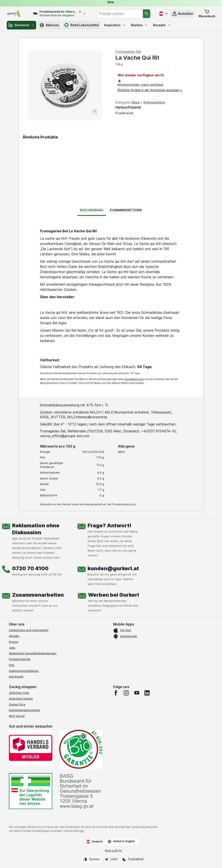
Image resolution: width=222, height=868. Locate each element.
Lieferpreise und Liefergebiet (29, 630)
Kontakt (14, 636)
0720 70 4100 (30, 568)
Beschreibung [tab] (92, 210)
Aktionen (49, 25)
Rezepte (162, 25)
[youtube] (137, 693)
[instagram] (126, 693)
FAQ (12, 665)
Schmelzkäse (154, 102)
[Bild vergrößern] (96, 113)
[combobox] (120, 14)
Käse (136, 102)
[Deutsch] (163, 14)
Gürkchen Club (19, 693)
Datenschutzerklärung (24, 671)
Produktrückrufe (20, 659)
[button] (183, 14)
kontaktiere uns (134, 379)
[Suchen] (147, 14)
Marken (139, 25)
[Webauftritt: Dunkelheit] (133, 859)
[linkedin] (147, 693)
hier (82, 831)
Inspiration (115, 25)
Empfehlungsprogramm (24, 710)
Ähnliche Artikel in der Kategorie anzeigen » (150, 90)
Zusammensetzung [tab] (126, 210)
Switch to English (121, 841)
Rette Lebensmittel (82, 25)
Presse (14, 642)
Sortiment (21, 25)
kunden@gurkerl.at (113, 568)
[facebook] (116, 693)
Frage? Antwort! (109, 525)
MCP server (17, 716)
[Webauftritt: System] (91, 859)
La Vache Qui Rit (137, 58)
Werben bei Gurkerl (113, 595)
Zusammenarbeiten (38, 595)
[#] (31, 791)
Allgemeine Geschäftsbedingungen (33, 653)
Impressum (16, 676)
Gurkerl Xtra (17, 704)
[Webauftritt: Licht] (111, 859)
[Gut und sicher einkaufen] (81, 749)
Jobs (12, 648)
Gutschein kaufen (21, 699)
